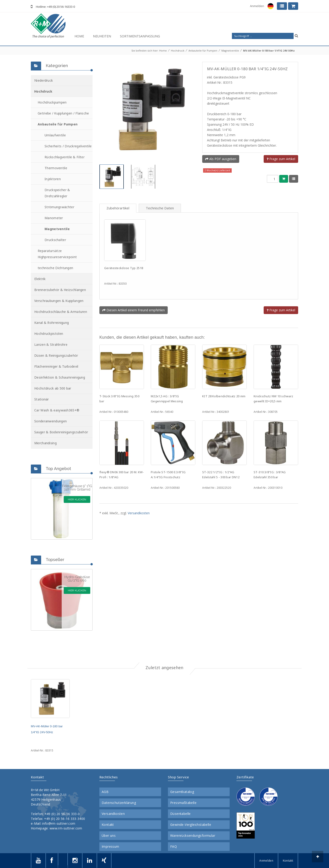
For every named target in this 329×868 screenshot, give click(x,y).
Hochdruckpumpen (52, 102)
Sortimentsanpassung (140, 36)
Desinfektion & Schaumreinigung (60, 377)
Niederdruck (44, 80)
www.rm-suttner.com (66, 828)
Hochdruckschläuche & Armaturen (61, 312)
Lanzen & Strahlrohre (51, 344)
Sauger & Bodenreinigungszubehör (61, 432)
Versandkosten (139, 513)
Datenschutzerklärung (119, 803)
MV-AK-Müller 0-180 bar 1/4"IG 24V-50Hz (269, 51)
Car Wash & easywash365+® (57, 410)
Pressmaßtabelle (183, 803)
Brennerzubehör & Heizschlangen (60, 290)
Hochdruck (178, 51)
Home (79, 36)
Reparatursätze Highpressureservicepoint (57, 254)
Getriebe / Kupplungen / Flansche (63, 113)
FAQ (174, 847)
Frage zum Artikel (281, 159)
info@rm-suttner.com (59, 823)
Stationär (42, 399)
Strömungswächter (59, 207)
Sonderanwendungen (50, 421)
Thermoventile (56, 168)
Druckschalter (55, 240)
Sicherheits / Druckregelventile (68, 146)
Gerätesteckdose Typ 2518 (124, 268)
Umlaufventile (55, 135)
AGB (105, 792)
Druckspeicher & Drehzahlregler (57, 193)
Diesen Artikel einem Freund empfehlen (134, 310)
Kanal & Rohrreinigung (52, 323)
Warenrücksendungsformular (193, 836)
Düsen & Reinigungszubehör (56, 355)
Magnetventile (230, 51)
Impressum (110, 847)
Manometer (54, 218)
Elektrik (40, 279)
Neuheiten (102, 36)
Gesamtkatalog (182, 792)
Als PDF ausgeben (221, 159)
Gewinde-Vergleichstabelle (191, 825)
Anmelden (257, 6)
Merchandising (45, 443)
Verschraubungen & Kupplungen (59, 301)
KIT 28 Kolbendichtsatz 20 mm (224, 396)
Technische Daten (160, 208)
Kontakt (108, 825)
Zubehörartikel (118, 208)
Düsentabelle (180, 814)
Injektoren (53, 179)
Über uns (109, 836)
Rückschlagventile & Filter (65, 157)
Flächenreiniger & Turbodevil (56, 366)
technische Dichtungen (55, 268)
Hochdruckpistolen (49, 334)
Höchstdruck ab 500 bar (53, 388)
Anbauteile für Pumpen (203, 51)
